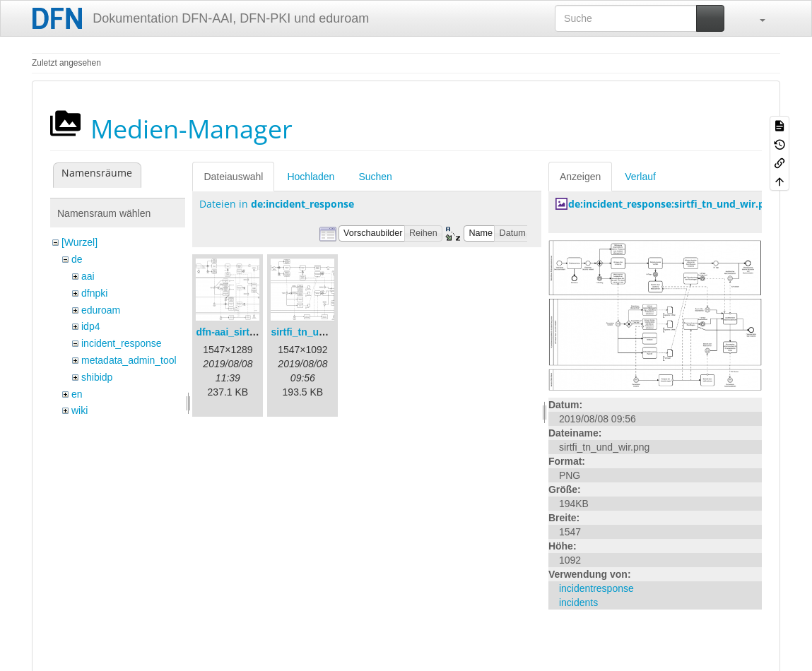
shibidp (97, 377)
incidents (578, 602)
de (77, 259)
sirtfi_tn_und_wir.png (321, 332)
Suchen (375, 177)
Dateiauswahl (233, 177)
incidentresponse (596, 588)
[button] (755, 18)
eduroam (101, 310)
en (77, 394)
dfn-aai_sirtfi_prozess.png (257, 332)
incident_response (122, 343)
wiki (80, 410)
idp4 (90, 326)
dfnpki (94, 293)
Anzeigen (580, 177)
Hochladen (311, 177)
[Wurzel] (80, 242)
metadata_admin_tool (129, 360)
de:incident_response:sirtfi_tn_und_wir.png (672, 204)
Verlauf (640, 177)
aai (88, 276)
